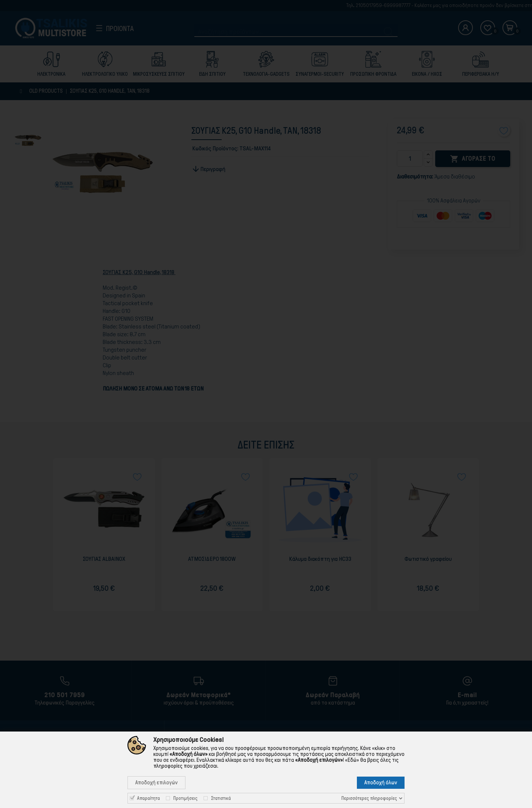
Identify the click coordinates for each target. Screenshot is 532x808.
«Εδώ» (352, 760)
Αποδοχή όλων (381, 783)
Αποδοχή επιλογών (156, 783)
